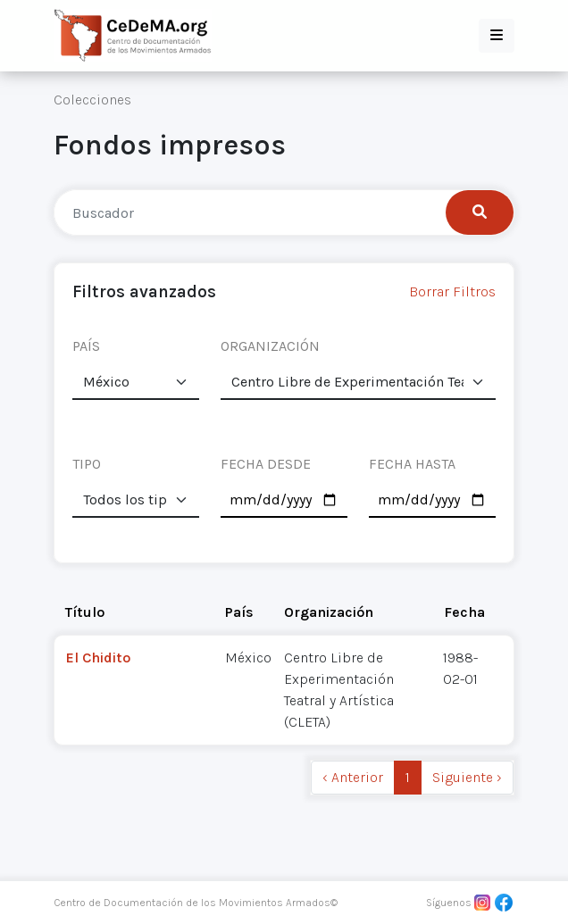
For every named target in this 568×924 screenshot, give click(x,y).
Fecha (464, 612)
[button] (497, 36)
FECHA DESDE (266, 464)
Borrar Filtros (452, 291)
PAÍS (86, 346)
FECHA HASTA (412, 464)
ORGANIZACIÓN (270, 346)
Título (85, 612)
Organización (329, 612)
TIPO (87, 464)
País (239, 612)
